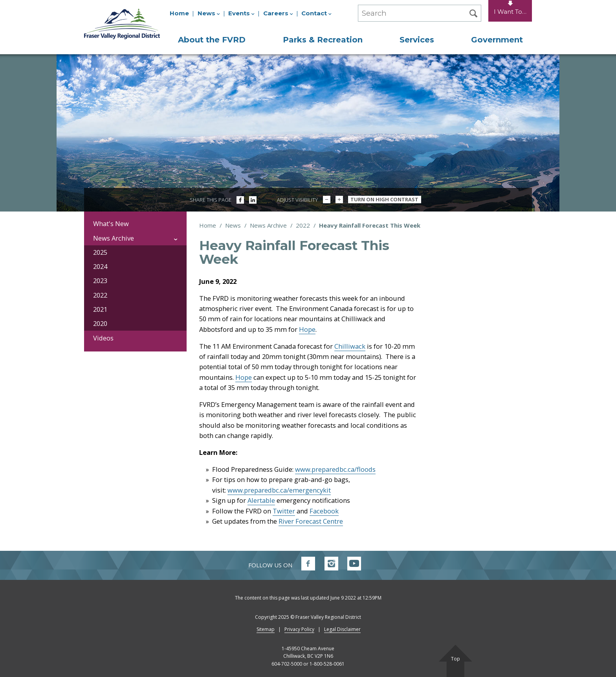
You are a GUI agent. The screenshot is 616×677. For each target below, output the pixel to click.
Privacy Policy (299, 629)
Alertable (261, 500)
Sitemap (266, 629)
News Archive (268, 225)
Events (241, 13)
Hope (307, 329)
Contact (316, 13)
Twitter (284, 511)
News (209, 13)
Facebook (324, 511)
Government (497, 40)
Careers (278, 13)
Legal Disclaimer (342, 629)
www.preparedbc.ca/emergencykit (279, 490)
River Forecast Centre (311, 521)
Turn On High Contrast (384, 199)
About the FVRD (212, 40)
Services (417, 40)
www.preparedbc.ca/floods (335, 469)
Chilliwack (350, 346)
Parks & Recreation (323, 40)
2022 (303, 225)
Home (179, 13)
